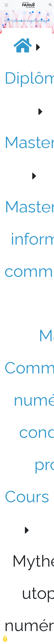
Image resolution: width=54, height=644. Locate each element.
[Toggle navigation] (6, 5)
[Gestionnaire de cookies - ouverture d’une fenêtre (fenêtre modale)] (5, 639)
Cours (27, 497)
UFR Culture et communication (27, 21)
